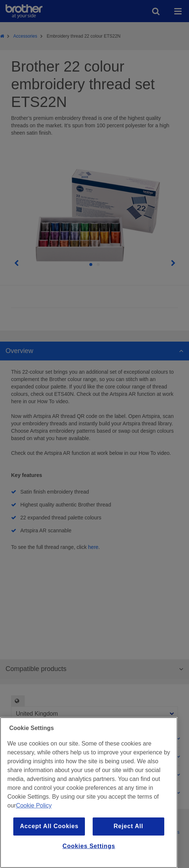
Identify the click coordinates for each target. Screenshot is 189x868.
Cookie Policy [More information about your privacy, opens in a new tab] (34, 805)
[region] (89, 793)
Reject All (128, 826)
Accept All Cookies (49, 826)
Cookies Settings (89, 846)
